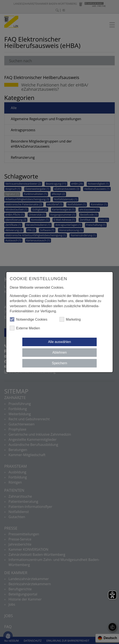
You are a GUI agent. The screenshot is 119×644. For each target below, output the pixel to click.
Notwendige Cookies (29, 319)
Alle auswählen (59, 342)
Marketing (70, 319)
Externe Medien (25, 328)
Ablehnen (59, 352)
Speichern (59, 363)
